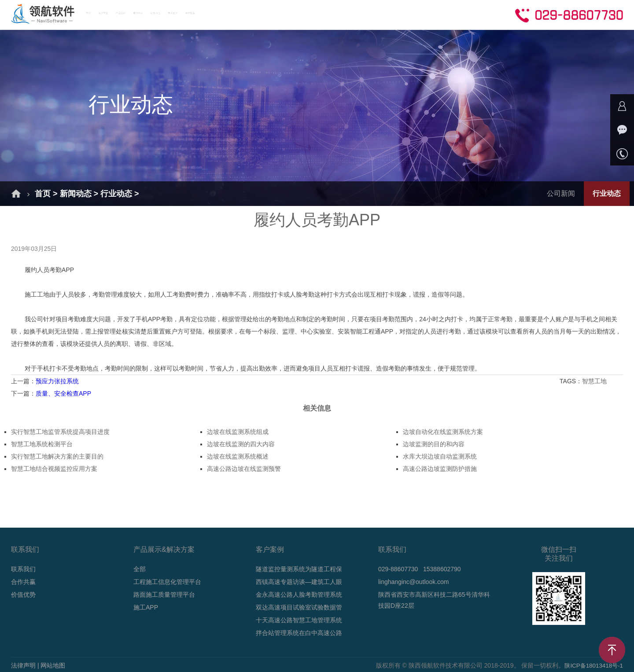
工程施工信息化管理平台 (167, 582)
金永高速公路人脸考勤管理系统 (299, 595)
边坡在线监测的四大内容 (241, 444)
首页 (114, 14)
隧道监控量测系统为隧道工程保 (299, 569)
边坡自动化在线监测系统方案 (443, 432)
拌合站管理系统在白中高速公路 (299, 633)
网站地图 (53, 665)
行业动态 (116, 194)
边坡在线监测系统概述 (238, 456)
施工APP (146, 607)
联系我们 (23, 569)
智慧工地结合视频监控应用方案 (54, 469)
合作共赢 (409, 14)
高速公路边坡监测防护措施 (440, 469)
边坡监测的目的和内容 (434, 444)
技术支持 (358, 14)
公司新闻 (561, 193)
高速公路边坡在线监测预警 (244, 469)
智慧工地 (595, 381)
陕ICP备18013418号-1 (592, 665)
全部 (140, 569)
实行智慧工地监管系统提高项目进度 (60, 432)
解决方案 (158, 14)
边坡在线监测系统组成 (238, 432)
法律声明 (23, 665)
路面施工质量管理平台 (164, 595)
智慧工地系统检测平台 (42, 444)
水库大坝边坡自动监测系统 (440, 456)
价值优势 (23, 595)
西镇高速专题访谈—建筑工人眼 (299, 582)
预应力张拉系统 (57, 381)
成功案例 (258, 14)
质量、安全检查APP (63, 393)
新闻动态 (308, 14)
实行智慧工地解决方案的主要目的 (57, 456)
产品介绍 (208, 14)
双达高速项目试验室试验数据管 (299, 607)
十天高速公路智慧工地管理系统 (299, 620)
